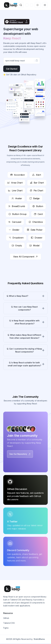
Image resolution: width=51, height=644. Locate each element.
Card (38, 214)
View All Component (26, 257)
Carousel (15, 222)
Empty (17, 245)
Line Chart (15, 191)
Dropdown (16, 238)
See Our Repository (20, 454)
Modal (34, 245)
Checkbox (36, 222)
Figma (6, 628)
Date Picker (35, 230)
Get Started (12, 69)
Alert (37, 175)
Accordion (17, 175)
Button (38, 206)
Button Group (17, 214)
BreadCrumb (17, 206)
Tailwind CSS (9, 623)
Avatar (17, 198)
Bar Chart (37, 183)
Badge (34, 198)
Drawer (37, 238)
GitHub (6, 618)
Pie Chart (36, 191)
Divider (14, 230)
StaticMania (39, 639)
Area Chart (15, 183)
